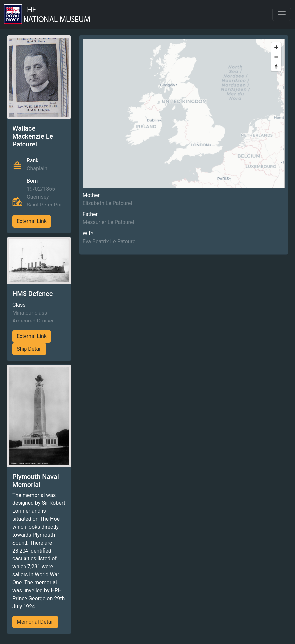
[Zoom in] (276, 47)
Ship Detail (29, 349)
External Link (32, 221)
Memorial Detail (35, 622)
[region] (184, 113)
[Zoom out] (276, 57)
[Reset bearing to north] (276, 66)
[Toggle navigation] (282, 14)
